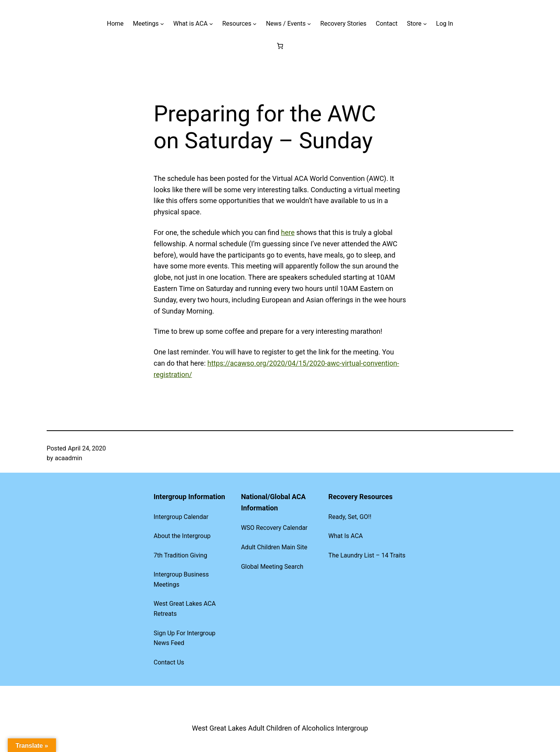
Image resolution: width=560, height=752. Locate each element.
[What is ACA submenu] (211, 24)
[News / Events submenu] (309, 24)
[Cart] (280, 46)
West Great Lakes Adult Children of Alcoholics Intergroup (280, 728)
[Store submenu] (425, 24)
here (288, 232)
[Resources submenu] (255, 24)
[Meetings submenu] (162, 24)
